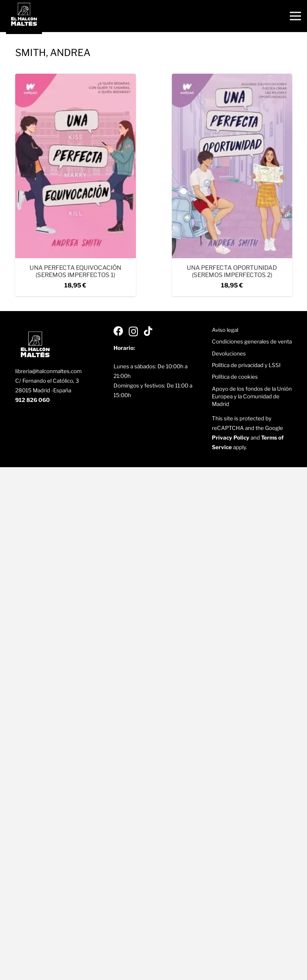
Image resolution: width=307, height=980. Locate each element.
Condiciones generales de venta (252, 341)
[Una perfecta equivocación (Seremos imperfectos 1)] (76, 78)
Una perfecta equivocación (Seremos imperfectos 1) (75, 271)
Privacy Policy (231, 438)
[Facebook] (118, 331)
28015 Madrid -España (43, 390)
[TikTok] (148, 331)
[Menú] (295, 16)
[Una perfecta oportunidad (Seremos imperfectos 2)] (232, 78)
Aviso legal (225, 330)
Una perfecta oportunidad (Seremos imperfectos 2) (232, 271)
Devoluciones (229, 353)
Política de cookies (235, 377)
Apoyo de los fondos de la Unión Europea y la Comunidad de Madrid (252, 396)
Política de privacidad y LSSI (246, 365)
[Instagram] (133, 332)
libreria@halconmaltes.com (48, 371)
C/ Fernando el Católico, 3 (47, 381)
